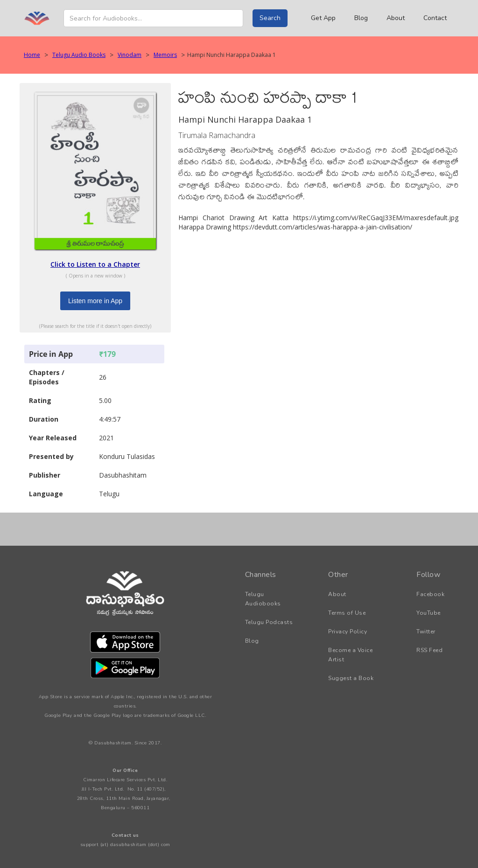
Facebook (430, 594)
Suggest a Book (351, 678)
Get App (323, 18)
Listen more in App (95, 301)
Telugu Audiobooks (263, 599)
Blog (361, 18)
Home (32, 55)
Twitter (426, 632)
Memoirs (165, 55)
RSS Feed (429, 650)
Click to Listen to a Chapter (95, 264)
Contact (435, 18)
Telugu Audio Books (79, 55)
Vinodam (130, 55)
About (396, 18)
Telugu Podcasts (269, 622)
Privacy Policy (348, 632)
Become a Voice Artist (350, 655)
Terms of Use (347, 613)
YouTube (429, 613)
